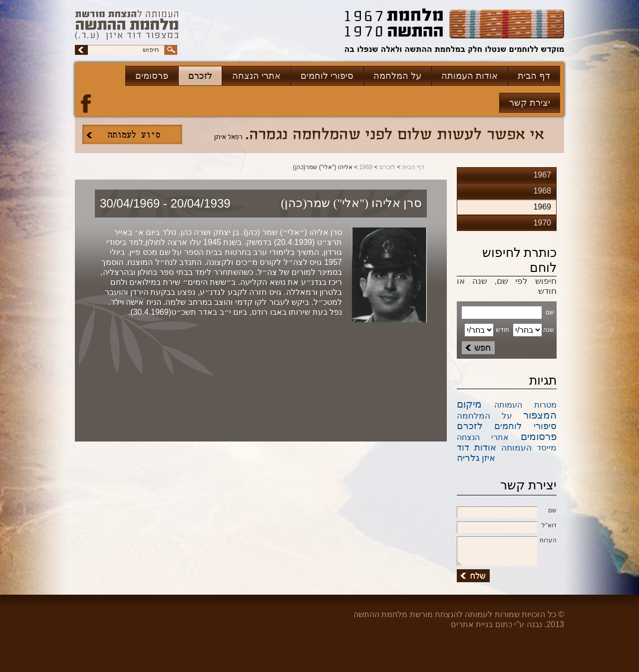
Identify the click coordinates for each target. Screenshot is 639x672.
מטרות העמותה (526, 405)
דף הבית (534, 76)
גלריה (468, 458)
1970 (542, 223)
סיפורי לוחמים (327, 76)
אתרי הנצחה (256, 76)
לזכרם (200, 76)
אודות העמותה (470, 76)
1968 (542, 191)
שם (507, 511)
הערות (507, 541)
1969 (366, 167)
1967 (542, 175)
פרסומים (152, 76)
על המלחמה (397, 76)
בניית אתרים (472, 624)
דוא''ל (507, 526)
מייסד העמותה (529, 448)
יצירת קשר (530, 103)
